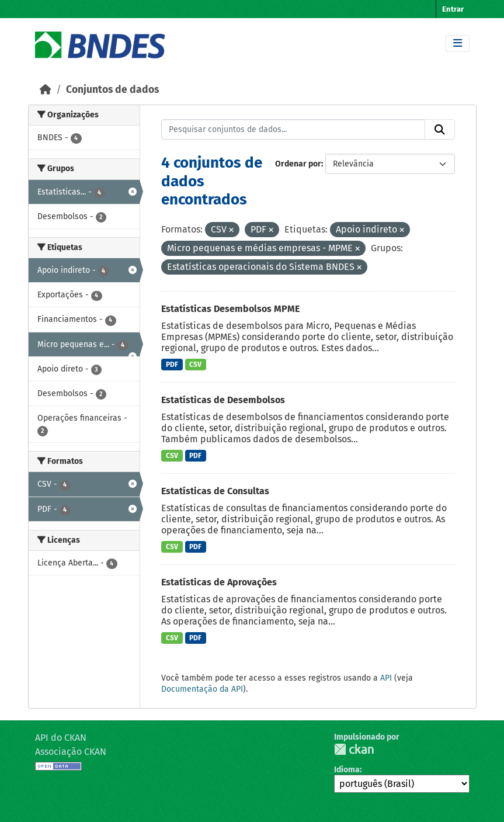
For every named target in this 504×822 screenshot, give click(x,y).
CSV (195, 365)
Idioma (347, 770)
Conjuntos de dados (112, 90)
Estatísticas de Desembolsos (223, 400)
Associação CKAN (71, 752)
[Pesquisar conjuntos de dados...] (293, 130)
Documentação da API (202, 689)
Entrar (453, 9)
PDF (172, 365)
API (386, 678)
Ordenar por (298, 164)
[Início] (46, 90)
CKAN (354, 749)
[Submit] (440, 130)
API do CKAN (61, 738)
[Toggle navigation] (458, 44)
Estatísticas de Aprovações (219, 582)
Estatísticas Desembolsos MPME (230, 309)
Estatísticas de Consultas (215, 491)
